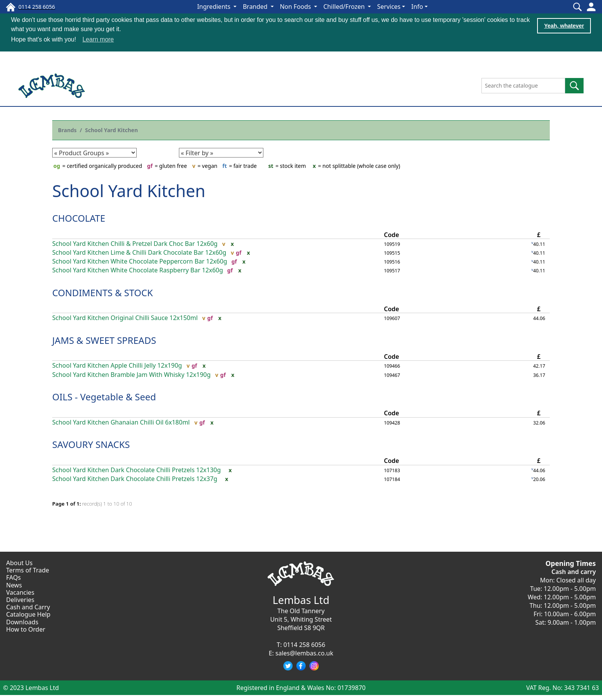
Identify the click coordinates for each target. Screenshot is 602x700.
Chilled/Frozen (345, 7)
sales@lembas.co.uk (304, 653)
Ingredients (214, 7)
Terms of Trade (28, 570)
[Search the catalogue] (523, 85)
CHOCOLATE (79, 218)
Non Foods (296, 7)
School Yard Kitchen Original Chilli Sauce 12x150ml (125, 318)
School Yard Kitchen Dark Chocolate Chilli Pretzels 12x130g (136, 470)
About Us (19, 562)
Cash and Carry (28, 607)
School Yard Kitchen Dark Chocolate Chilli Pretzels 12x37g (135, 479)
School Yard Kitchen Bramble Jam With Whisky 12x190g (131, 374)
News (14, 585)
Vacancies (20, 592)
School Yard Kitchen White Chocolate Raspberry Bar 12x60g (138, 270)
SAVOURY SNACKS (91, 444)
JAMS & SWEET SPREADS (104, 340)
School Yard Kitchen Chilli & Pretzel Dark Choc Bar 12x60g (135, 243)
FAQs (13, 577)
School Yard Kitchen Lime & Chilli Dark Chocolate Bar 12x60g (139, 252)
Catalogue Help (28, 614)
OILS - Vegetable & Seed (104, 396)
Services (389, 7)
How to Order (26, 629)
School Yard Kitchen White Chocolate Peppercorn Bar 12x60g (140, 261)
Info (417, 7)
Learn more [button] (98, 39)
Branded (256, 7)
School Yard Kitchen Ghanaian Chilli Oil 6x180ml (121, 422)
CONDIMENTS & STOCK (103, 292)
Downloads (22, 622)
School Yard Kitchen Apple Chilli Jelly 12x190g (117, 365)
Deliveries (20, 599)
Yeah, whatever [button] (564, 26)
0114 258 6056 (304, 644)
